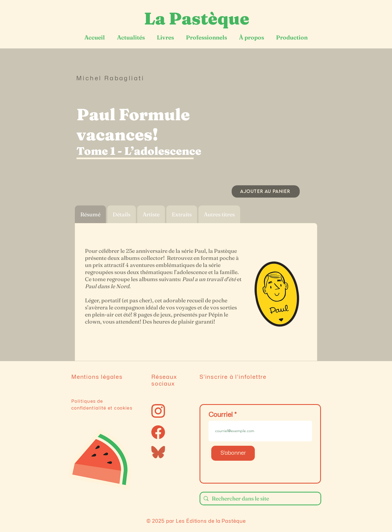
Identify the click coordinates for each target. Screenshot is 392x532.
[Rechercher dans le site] (260, 499)
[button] (266, 126)
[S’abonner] (233, 453)
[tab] (90, 214)
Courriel (221, 415)
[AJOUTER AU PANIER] (266, 191)
